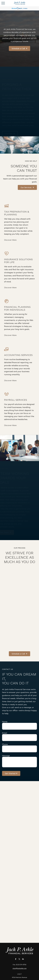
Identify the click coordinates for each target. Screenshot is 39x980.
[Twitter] (19, 959)
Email (5, 733)
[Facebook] (16, 959)
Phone (5, 744)
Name (5, 722)
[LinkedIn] (23, 959)
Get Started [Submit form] (10, 773)
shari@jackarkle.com (20, 968)
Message (6, 756)
